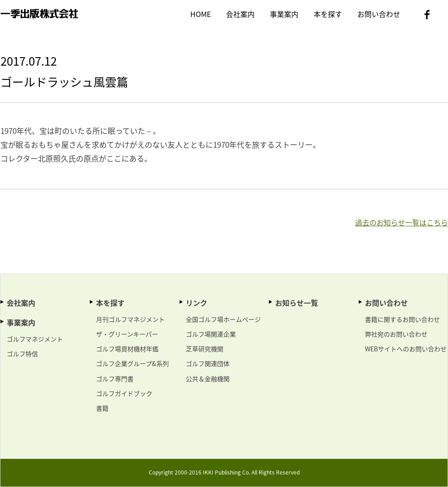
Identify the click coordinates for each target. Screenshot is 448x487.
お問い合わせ (379, 14)
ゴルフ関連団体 (208, 363)
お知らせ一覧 (297, 303)
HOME (201, 14)
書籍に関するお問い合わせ (402, 319)
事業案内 (284, 14)
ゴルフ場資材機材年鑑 (127, 349)
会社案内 (240, 14)
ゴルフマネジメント (35, 339)
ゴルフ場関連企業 (211, 334)
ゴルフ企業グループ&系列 (132, 363)
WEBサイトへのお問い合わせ (406, 349)
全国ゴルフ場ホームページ (223, 319)
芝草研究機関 (205, 349)
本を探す (328, 14)
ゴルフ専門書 (115, 379)
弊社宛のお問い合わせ (396, 334)
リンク (197, 303)
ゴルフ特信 (22, 354)
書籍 (102, 408)
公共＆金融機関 (208, 379)
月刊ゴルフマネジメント (130, 319)
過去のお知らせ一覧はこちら (402, 222)
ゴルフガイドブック (124, 393)
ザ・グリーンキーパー (127, 334)
